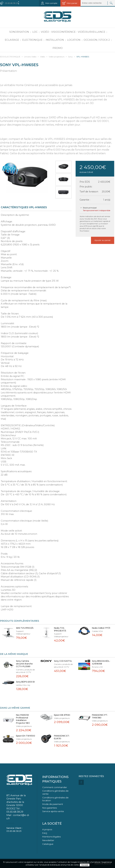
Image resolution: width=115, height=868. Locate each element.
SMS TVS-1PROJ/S (25, 628)
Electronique (32, 40)
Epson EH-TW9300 (26, 736)
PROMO (58, 48)
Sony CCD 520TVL (63, 661)
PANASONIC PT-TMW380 (100, 716)
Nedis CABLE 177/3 (101, 628)
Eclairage (12, 40)
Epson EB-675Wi (62, 715)
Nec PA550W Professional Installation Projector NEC (23, 719)
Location (74, 40)
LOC (35, 32)
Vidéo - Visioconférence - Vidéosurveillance (73, 32)
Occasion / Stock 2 (97, 40)
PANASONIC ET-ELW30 (62, 737)
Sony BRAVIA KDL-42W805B (101, 662)
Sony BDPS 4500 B (25, 682)
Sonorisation (19, 32)
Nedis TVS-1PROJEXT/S (60, 629)
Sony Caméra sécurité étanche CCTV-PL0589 (24, 664)
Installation (55, 40)
